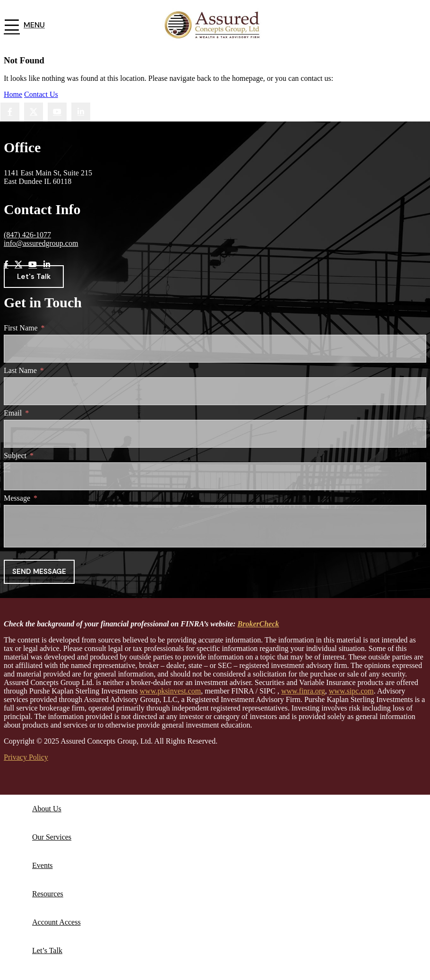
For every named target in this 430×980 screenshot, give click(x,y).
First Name (21, 328)
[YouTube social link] (57, 112)
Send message (39, 572)
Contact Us (41, 94)
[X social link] (34, 112)
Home (13, 94)
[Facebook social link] (10, 112)
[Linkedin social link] (81, 112)
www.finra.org (303, 691)
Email (13, 413)
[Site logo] (215, 44)
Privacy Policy (26, 757)
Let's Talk (34, 277)
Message (17, 498)
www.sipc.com (351, 691)
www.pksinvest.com (171, 691)
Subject (15, 455)
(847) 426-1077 (27, 235)
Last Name (20, 370)
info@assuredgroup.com (41, 243)
